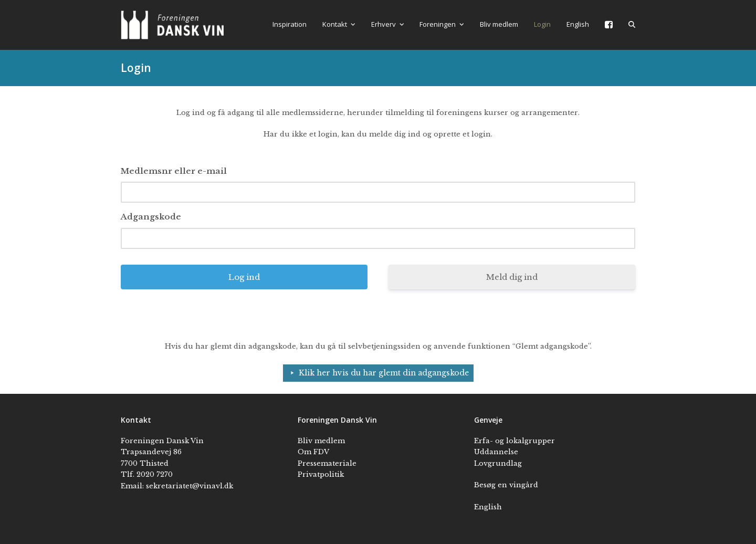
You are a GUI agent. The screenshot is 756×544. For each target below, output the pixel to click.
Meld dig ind (512, 277)
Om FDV (313, 452)
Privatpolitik (321, 474)
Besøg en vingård (506, 485)
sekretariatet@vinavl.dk (190, 486)
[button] (632, 25)
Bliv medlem (321, 441)
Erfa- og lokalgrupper (514, 441)
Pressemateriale (327, 463)
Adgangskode (151, 217)
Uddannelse (496, 452)
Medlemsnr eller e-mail (174, 171)
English (488, 507)
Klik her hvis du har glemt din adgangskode (384, 373)
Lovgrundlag (498, 463)
